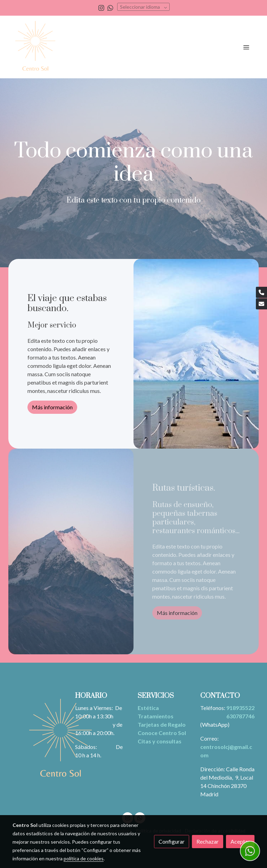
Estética (148, 708)
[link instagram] (101, 7)
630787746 (240, 716)
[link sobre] (40, 740)
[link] (35, 47)
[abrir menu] (246, 47)
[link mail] (261, 304)
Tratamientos (156, 716)
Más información (52, 407)
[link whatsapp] (110, 7)
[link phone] (261, 292)
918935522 (240, 708)
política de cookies (84, 858)
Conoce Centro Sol (162, 733)
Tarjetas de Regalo (162, 724)
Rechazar (208, 841)
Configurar (172, 841)
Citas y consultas (160, 741)
